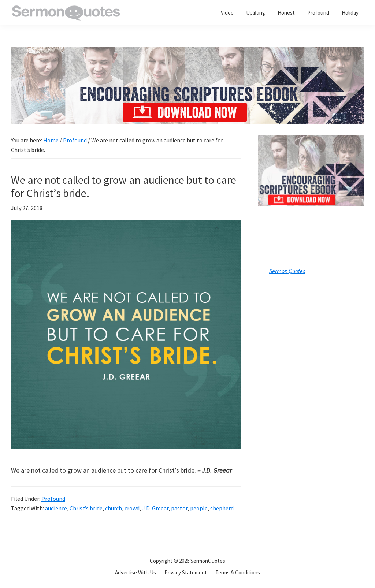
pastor (179, 508)
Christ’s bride (86, 508)
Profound (53, 499)
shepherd (222, 508)
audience (56, 508)
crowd (132, 508)
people (199, 508)
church (114, 508)
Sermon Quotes (287, 271)
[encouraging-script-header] (187, 53)
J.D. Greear (155, 508)
